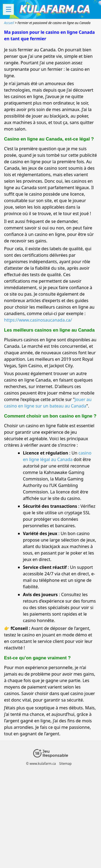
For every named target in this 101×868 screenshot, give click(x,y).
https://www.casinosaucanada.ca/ (38, 320)
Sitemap (65, 764)
